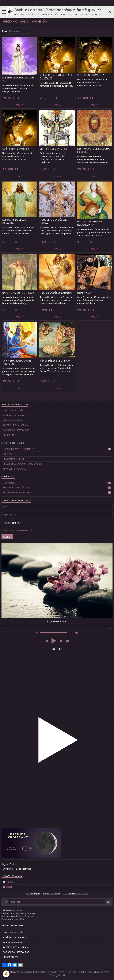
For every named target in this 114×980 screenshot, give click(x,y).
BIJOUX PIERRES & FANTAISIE (57, 493)
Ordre (4, 31)
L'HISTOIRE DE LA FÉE (13, 411)
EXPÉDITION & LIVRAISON (15, 416)
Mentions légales (33, 893)
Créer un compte (8, 530)
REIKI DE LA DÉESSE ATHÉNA (56, 293)
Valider (7, 537)
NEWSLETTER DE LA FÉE (14, 469)
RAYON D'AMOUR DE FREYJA (18, 293)
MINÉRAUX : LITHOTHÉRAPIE (57, 488)
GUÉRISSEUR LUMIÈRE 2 (91, 75)
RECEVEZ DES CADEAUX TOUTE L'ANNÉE (22, 464)
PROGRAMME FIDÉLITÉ (14, 459)
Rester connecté (11, 523)
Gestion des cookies (52, 893)
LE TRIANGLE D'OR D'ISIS (54, 149)
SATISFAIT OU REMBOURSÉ (16, 430)
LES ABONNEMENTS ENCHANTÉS (57, 449)
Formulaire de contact (13, 926)
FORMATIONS (57, 483)
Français (8, 882)
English (8, 887)
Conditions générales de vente (75, 893)
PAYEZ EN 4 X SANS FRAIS (15, 425)
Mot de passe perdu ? (24, 530)
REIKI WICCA (84, 293)
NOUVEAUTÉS (10, 454)
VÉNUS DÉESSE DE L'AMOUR (56, 361)
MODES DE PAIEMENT (13, 420)
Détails (19, 105)
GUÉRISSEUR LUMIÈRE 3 (16, 149)
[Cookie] (6, 974)
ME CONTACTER (11, 435)
